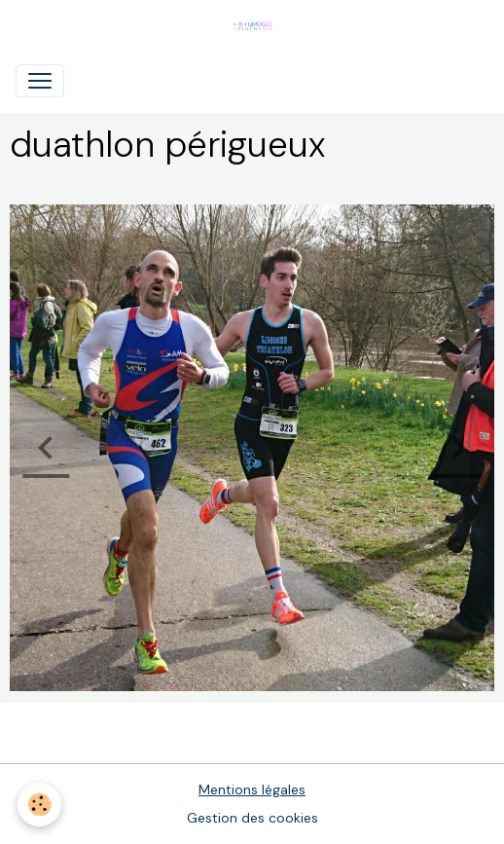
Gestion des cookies (252, 818)
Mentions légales (252, 789)
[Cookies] (39, 805)
